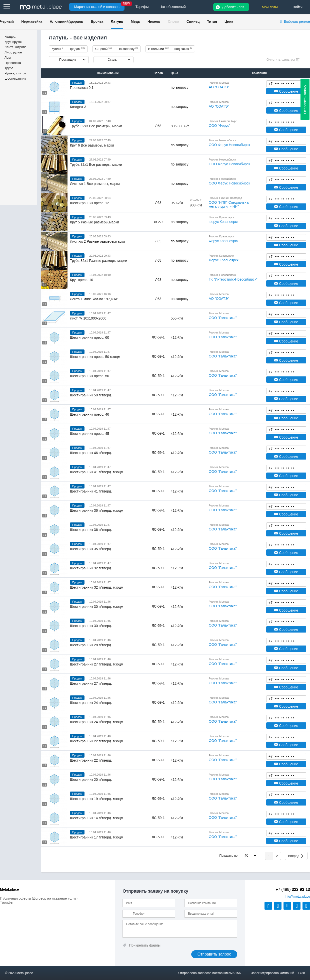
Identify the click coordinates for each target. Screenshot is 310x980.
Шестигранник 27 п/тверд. (91, 683)
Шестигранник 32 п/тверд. (91, 568)
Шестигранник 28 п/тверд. (91, 645)
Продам (77, 49)
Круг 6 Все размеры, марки (92, 145)
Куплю (57, 49)
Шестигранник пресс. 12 (89, 203)
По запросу (128, 49)
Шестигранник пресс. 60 (89, 337)
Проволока (13, 63)
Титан (212, 21)
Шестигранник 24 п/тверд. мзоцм (97, 722)
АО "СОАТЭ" (219, 87)
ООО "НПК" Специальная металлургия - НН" (229, 204)
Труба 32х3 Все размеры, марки (96, 126)
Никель (154, 21)
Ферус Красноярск (224, 222)
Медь (135, 21)
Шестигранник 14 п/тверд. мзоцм (97, 818)
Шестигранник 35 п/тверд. (91, 549)
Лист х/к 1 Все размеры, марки (95, 184)
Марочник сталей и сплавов (97, 7)
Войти (298, 7)
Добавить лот (233, 7)
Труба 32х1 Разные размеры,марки (99, 261)
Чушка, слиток (15, 73)
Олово (173, 21)
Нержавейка (32, 21)
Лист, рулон (13, 52)
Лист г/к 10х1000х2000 (88, 318)
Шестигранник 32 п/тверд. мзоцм (97, 587)
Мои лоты (270, 7)
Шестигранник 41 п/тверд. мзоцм (97, 472)
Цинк (229, 21)
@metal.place (297, 897)
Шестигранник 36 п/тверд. (91, 530)
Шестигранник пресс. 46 (89, 414)
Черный (7, 21)
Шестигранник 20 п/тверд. (91, 780)
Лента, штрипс (15, 47)
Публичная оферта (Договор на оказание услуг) (39, 898)
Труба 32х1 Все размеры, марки (96, 164)
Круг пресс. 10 (81, 280)
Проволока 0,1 (82, 88)
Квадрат (11, 37)
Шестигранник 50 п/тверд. (91, 395)
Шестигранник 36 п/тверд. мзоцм (97, 510)
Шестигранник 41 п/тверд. (91, 491)
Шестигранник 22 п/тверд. (91, 760)
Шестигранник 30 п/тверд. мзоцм (97, 607)
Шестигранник (15, 79)
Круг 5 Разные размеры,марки (94, 222)
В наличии (158, 49)
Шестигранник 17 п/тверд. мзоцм (97, 837)
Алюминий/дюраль (66, 21)
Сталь (112, 60)
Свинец (193, 21)
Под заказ (183, 49)
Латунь (117, 21)
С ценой (104, 49)
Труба (9, 68)
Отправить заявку (305, 99)
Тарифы (7, 902)
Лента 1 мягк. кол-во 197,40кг (94, 299)
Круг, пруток (13, 42)
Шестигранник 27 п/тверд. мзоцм (97, 664)
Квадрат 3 (78, 107)
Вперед (294, 856)
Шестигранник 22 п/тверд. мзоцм (97, 741)
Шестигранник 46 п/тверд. (91, 453)
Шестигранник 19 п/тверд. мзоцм (97, 799)
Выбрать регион (297, 21)
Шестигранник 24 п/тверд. (91, 703)
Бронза (97, 21)
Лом (8, 58)
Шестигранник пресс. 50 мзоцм (95, 357)
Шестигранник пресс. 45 (89, 434)
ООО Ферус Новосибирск (229, 145)
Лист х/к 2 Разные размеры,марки (97, 241)
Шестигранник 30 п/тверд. (91, 626)
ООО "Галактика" (223, 318)
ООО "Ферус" (219, 126)
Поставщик (68, 60)
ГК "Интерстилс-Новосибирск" (233, 279)
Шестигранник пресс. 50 (89, 376)
